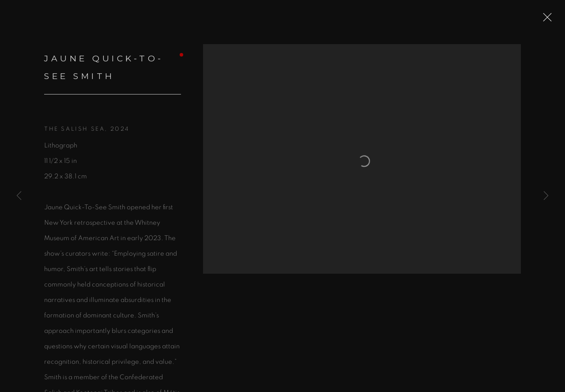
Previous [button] (19, 196)
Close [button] (550, 20)
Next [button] (546, 196)
